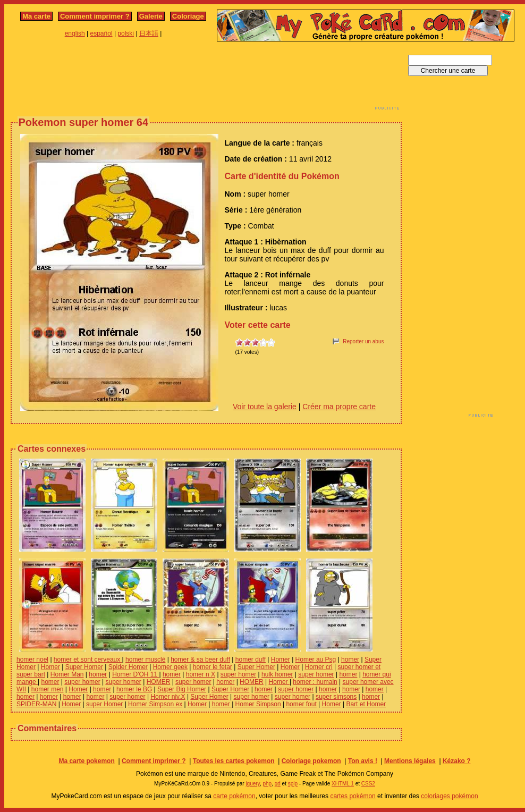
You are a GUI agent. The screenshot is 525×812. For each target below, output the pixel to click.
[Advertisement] (206, 79)
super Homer (104, 704)
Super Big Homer (182, 689)
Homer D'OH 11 (136, 674)
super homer (238, 674)
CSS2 (368, 784)
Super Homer (84, 667)
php (267, 784)
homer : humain (315, 682)
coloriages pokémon (449, 796)
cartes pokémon (353, 796)
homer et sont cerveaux (88, 659)
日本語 (149, 33)
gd (278, 784)
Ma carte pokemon (86, 761)
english (75, 33)
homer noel (32, 659)
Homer (281, 659)
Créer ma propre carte (339, 407)
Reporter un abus (363, 341)
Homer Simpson (258, 704)
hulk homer (277, 674)
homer (350, 659)
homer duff (251, 659)
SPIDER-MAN (36, 704)
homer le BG (134, 689)
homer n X (201, 674)
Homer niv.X (168, 697)
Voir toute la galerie (265, 407)
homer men (48, 689)
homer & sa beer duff (200, 659)
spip (293, 784)
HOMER (159, 682)
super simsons (336, 697)
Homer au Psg (316, 659)
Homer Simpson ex (155, 704)
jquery (253, 784)
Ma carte (36, 16)
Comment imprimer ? (95, 16)
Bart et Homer (366, 704)
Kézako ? (457, 761)
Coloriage (188, 16)
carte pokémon (234, 796)
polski (126, 33)
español (101, 33)
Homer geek (170, 667)
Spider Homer (128, 667)
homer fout (301, 704)
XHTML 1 (343, 784)
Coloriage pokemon (311, 761)
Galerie (151, 16)
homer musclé (145, 659)
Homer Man (67, 674)
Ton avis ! (363, 761)
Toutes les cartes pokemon (234, 761)
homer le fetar (213, 667)
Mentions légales (410, 761)
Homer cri (319, 667)
